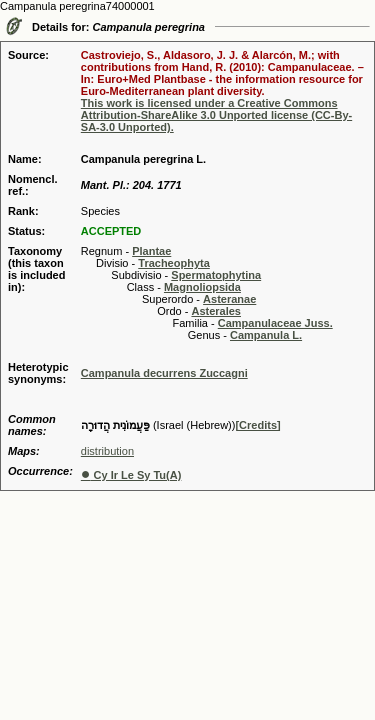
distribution (107, 451)
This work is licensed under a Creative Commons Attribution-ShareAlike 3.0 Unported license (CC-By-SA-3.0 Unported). (216, 115)
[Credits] (257, 425)
